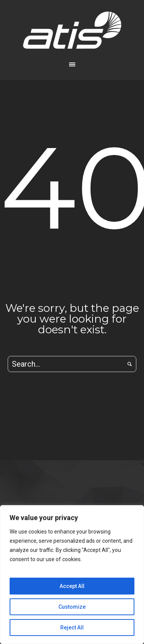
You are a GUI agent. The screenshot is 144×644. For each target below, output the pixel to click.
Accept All (72, 586)
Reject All (72, 628)
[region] (72, 575)
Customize (72, 607)
